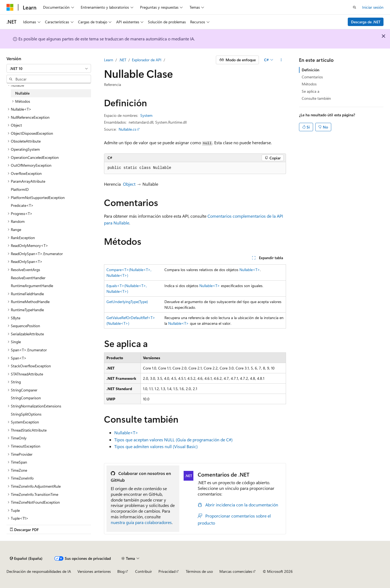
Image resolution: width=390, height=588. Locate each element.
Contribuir (144, 571)
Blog (121, 571)
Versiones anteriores (94, 571)
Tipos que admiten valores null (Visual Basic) (156, 446)
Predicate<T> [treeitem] (22, 205)
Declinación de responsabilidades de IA (39, 571)
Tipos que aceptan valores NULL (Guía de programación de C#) (173, 440)
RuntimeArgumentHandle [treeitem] (32, 286)
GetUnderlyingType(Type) (127, 302)
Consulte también (316, 98)
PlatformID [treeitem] (20, 189)
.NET (123, 60)
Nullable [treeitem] (22, 93)
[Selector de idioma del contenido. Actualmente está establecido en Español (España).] (26, 558)
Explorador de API (147, 60)
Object (129, 184)
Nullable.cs (127, 129)
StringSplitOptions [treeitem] (26, 414)
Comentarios (312, 77)
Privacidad (167, 571)
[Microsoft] (10, 7)
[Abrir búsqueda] (355, 7)
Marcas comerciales (236, 571)
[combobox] (49, 68)
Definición (311, 70)
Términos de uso (199, 571)
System (146, 115)
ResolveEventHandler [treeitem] (28, 278)
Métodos (309, 84)
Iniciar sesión (373, 7)
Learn (109, 60)
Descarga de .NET (366, 22)
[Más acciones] (281, 60)
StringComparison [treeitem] (26, 398)
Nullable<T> (250, 270)
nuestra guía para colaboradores (141, 522)
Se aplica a (311, 91)
